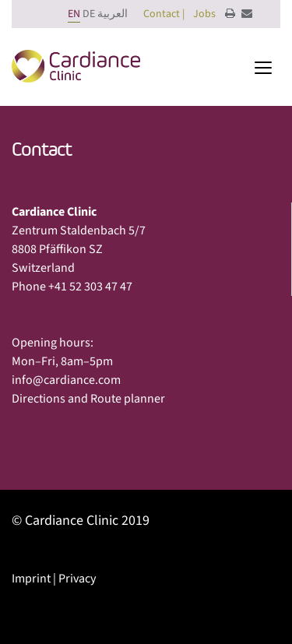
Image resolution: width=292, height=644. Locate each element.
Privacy (77, 579)
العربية (113, 14)
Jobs (204, 14)
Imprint (31, 579)
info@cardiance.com (66, 380)
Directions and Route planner (88, 399)
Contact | (164, 14)
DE (89, 14)
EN (74, 14)
